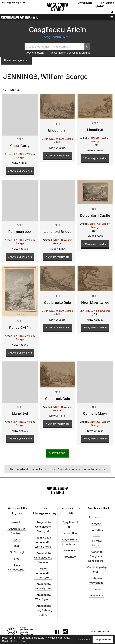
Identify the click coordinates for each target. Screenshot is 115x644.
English (110, 3)
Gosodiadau (84, 640)
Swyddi (97, 524)
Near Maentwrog (95, 302)
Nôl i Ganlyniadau (16, 61)
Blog (17, 546)
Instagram (70, 557)
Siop (17, 559)
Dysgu (17, 539)
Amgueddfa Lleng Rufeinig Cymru (43, 610)
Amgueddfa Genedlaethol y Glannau (43, 557)
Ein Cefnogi (17, 552)
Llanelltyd (95, 130)
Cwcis (97, 589)
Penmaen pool (20, 232)
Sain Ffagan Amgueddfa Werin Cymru (43, 542)
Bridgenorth (57, 131)
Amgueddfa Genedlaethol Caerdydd (43, 527)
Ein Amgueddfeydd (13, 3)
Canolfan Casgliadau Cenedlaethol (96, 556)
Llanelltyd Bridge (57, 232)
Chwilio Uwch (35, 53)
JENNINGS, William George (57, 139)
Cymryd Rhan (70, 533)
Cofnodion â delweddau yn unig (72, 53)
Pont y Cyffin (20, 327)
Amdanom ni (97, 517)
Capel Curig (20, 146)
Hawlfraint (97, 595)
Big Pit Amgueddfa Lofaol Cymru (43, 573)
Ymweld (17, 522)
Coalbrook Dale (57, 399)
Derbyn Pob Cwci (103, 639)
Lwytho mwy (57, 453)
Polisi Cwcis (21, 641)
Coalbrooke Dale (57, 303)
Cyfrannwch (85, 3)
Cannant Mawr (95, 413)
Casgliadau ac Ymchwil (19, 17)
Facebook (70, 550)
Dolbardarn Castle (95, 215)
